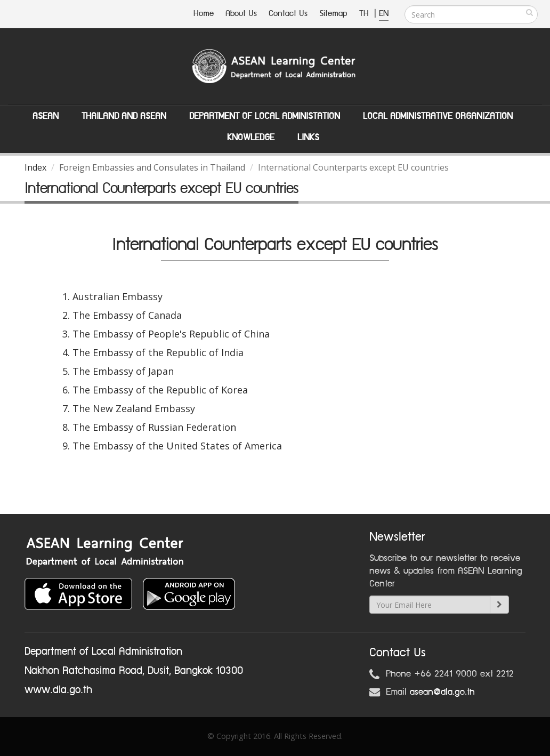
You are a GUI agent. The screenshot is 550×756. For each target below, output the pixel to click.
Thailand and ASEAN (124, 116)
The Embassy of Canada (127, 315)
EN (384, 14)
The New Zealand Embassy (134, 408)
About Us (241, 14)
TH (365, 14)
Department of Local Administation (265, 116)
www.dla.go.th (58, 690)
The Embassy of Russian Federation (154, 427)
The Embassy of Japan (123, 371)
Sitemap (333, 14)
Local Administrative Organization (438, 116)
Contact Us (288, 14)
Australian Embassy (118, 296)
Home (204, 14)
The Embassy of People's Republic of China (171, 334)
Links (308, 138)
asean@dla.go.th (442, 692)
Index (35, 167)
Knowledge (251, 138)
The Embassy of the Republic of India (158, 352)
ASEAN (46, 116)
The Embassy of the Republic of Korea (160, 390)
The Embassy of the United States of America (177, 446)
